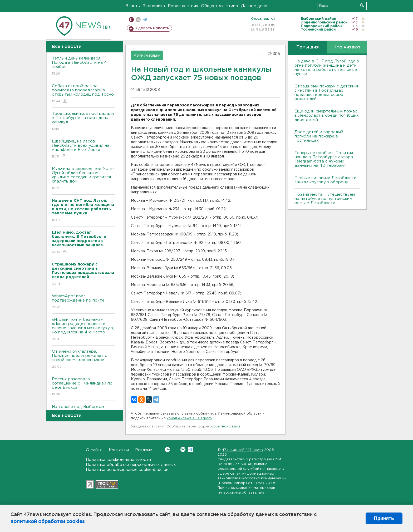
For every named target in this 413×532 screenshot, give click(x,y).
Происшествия (183, 6)
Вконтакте (167, 449)
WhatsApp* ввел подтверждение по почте (83, 302)
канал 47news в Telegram (189, 418)
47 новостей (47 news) (242, 450)
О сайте (94, 450)
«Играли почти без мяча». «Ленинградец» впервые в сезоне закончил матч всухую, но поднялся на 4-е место (83, 330)
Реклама (144, 450)
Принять (384, 518)
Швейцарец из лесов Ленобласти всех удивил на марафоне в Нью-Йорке (83, 149)
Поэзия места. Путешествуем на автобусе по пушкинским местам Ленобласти (325, 199)
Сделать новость (152, 28)
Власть (133, 6)
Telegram (191, 449)
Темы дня (308, 47)
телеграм (145, 20)
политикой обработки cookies (48, 522)
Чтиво (232, 6)
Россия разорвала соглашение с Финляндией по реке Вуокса (83, 387)
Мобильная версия (131, 20)
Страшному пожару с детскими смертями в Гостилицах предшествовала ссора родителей (327, 93)
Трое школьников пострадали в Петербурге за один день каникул (83, 122)
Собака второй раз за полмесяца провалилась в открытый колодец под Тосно (83, 94)
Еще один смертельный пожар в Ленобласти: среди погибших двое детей (327, 115)
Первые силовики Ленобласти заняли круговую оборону (325, 180)
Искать (362, 5)
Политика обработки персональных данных (131, 465)
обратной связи (225, 427)
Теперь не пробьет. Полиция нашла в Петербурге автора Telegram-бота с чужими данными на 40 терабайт (324, 159)
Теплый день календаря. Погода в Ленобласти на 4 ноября (83, 66)
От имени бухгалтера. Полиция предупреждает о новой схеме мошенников (83, 359)
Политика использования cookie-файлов (127, 470)
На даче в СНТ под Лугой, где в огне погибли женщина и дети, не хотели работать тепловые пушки (327, 68)
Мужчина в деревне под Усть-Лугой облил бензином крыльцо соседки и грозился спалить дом (83, 179)
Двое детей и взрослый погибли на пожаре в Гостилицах (319, 136)
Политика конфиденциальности (118, 460)
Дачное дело (254, 6)
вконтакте (138, 20)
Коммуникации (147, 56)
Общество (212, 6)
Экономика (154, 6)
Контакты (119, 450)
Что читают (347, 47)
